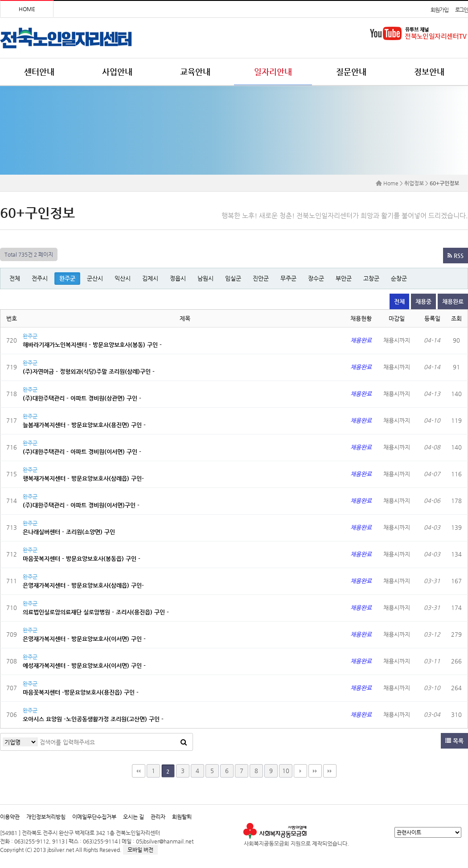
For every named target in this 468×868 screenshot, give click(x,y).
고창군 (371, 278)
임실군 (233, 278)
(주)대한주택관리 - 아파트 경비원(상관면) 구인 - (82, 398)
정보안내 (429, 72)
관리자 (158, 817)
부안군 (344, 278)
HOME (27, 9)
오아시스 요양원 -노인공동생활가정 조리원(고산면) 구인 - (93, 719)
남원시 (205, 278)
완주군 (67, 278)
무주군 (288, 278)
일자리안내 (273, 72)
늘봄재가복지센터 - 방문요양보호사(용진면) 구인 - (84, 425)
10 (286, 771)
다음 (300, 771)
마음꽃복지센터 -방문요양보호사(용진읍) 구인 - (81, 692)
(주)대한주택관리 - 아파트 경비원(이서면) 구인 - (82, 452)
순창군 (399, 278)
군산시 (95, 278)
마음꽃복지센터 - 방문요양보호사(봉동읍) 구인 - (82, 559)
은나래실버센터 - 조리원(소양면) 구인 (69, 532)
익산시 (123, 278)
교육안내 (195, 72)
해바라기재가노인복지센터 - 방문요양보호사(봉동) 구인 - (92, 345)
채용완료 (453, 301)
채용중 (423, 301)
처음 (139, 771)
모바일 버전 (140, 850)
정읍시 (178, 278)
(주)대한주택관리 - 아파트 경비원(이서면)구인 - (81, 505)
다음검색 (330, 771)
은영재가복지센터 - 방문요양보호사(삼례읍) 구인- (83, 585)
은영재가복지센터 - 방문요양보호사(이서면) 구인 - (84, 639)
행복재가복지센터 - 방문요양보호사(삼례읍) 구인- (83, 478)
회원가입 (439, 10)
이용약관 (10, 817)
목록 (454, 741)
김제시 (150, 278)
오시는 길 (133, 817)
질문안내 (351, 72)
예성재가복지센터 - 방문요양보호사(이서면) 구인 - (84, 665)
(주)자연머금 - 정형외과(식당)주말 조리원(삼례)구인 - (89, 371)
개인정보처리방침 (46, 817)
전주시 (40, 278)
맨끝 (315, 771)
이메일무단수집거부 (94, 817)
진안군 (261, 278)
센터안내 (39, 72)
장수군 (316, 278)
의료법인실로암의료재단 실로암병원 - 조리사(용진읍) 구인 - (96, 612)
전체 (15, 278)
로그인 (462, 10)
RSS (456, 256)
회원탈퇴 (182, 817)
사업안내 (117, 72)
